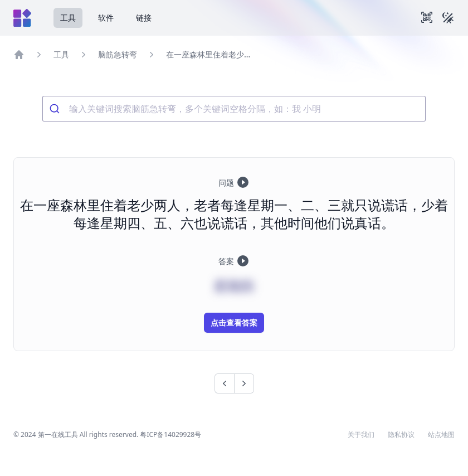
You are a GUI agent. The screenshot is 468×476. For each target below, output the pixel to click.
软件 (106, 18)
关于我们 (361, 435)
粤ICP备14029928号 (170, 434)
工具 (68, 18)
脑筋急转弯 (118, 54)
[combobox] (234, 109)
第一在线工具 (58, 434)
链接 (144, 18)
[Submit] (56, 109)
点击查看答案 (234, 322)
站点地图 (441, 435)
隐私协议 (401, 435)
